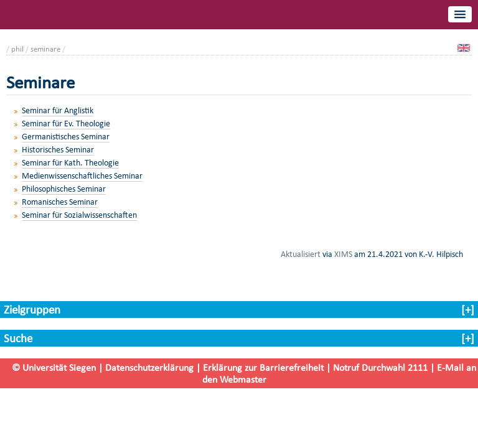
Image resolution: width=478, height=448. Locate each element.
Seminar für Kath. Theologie (70, 163)
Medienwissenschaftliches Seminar (82, 176)
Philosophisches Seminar (64, 189)
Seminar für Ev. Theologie (66, 124)
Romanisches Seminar (60, 202)
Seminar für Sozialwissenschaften (79, 215)
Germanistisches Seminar (66, 137)
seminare (45, 49)
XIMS (343, 254)
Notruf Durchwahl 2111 (380, 367)
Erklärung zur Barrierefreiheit (263, 367)
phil (17, 49)
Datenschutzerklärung (149, 367)
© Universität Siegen (54, 367)
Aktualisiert (301, 254)
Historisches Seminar (58, 150)
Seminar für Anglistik (58, 110)
